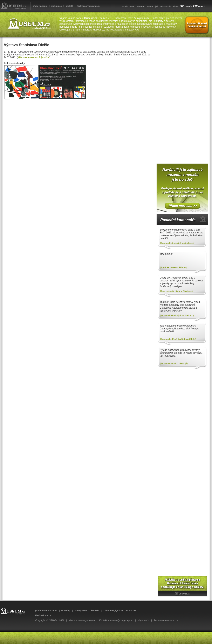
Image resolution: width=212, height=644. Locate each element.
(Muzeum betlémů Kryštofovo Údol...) (178, 339)
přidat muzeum (40, 6)
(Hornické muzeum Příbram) (174, 268)
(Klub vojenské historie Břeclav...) (176, 291)
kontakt (69, 6)
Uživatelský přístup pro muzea (120, 610)
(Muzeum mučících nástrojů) (174, 364)
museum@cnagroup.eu (121, 620)
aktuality (66, 610)
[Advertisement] (181, 99)
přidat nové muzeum (46, 610)
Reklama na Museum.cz (166, 620)
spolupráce (56, 6)
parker (48, 615)
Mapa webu (143, 620)
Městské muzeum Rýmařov (34, 57)
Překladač (82, 6)
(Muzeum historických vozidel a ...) (177, 243)
